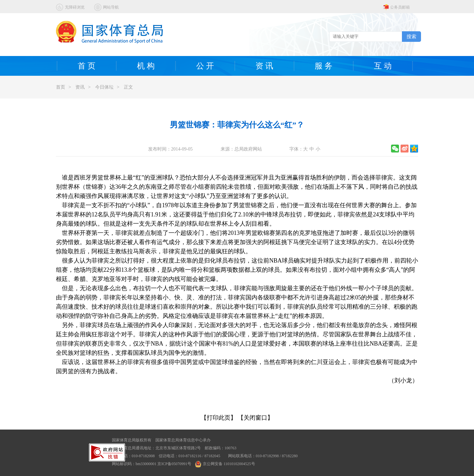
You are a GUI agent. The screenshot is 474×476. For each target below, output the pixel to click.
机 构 (146, 66)
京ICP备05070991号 (174, 464)
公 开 (205, 66)
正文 (128, 87)
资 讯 (264, 66)
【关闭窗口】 (255, 418)
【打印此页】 (219, 418)
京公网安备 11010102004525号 (225, 464)
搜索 (411, 36)
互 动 (383, 66)
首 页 (87, 66)
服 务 (324, 66)
